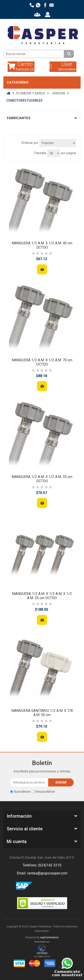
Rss (47, 886)
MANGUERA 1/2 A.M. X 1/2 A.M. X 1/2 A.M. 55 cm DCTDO (42, 596)
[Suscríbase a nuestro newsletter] (29, 782)
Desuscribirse (45, 792)
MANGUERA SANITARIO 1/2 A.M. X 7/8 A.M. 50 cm (42, 713)
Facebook (37, 886)
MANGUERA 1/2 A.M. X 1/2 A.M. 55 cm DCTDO (42, 479)
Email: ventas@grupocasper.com (42, 873)
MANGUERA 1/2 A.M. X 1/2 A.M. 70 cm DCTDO (42, 362)
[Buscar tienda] (34, 54)
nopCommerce (49, 937)
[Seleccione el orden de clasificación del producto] (58, 143)
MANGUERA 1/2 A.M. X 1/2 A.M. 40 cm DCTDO (42, 245)
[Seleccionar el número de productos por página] (54, 153)
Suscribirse (22, 792)
